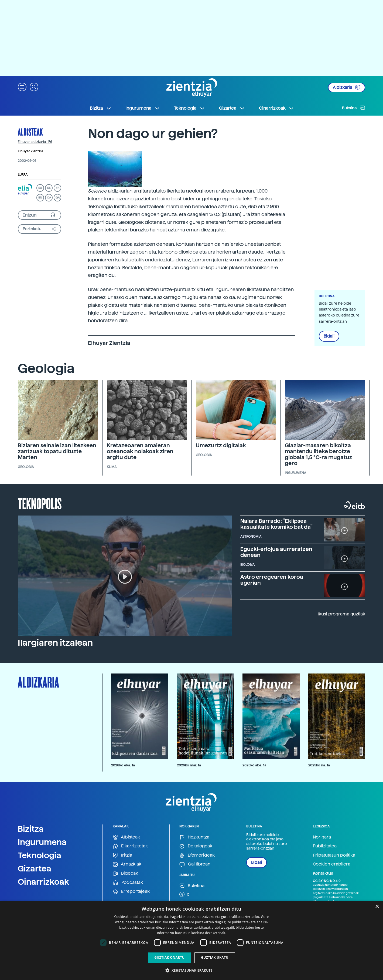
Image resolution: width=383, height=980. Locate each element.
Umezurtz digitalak (221, 445)
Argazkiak (127, 864)
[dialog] (191, 940)
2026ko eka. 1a (123, 765)
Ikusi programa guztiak (341, 614)
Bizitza (31, 829)
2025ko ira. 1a (319, 765)
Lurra (23, 175)
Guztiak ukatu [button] (215, 957)
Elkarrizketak (130, 846)
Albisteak (30, 132)
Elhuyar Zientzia (30, 151)
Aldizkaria (347, 87)
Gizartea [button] (232, 108)
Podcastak (128, 883)
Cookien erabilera (332, 864)
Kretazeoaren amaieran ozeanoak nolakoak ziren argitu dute (140, 451)
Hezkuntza (194, 837)
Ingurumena (42, 842)
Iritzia (122, 855)
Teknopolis (40, 503)
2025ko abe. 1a (254, 765)
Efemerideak (197, 855)
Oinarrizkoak (43, 882)
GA (58, 198)
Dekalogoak (196, 846)
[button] (22, 87)
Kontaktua (323, 873)
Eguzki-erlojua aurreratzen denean (276, 552)
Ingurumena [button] (143, 108)
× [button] (377, 907)
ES (49, 188)
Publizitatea (325, 846)
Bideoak (125, 873)
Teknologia (40, 855)
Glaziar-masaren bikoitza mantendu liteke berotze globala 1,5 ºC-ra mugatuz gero (319, 454)
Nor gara (322, 837)
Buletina (354, 108)
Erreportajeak (131, 892)
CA (49, 198)
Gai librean (195, 864)
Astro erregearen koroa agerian (272, 580)
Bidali (329, 336)
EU (40, 188)
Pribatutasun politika (334, 855)
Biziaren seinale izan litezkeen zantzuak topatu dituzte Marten (57, 451)
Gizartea (35, 868)
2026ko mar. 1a (189, 765)
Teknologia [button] (189, 108)
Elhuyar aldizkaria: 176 (35, 142)
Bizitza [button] (101, 108)
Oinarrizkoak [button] (276, 108)
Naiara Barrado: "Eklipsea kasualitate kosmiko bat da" (276, 524)
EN (40, 198)
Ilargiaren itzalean (55, 643)
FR (58, 188)
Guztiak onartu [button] (169, 957)
